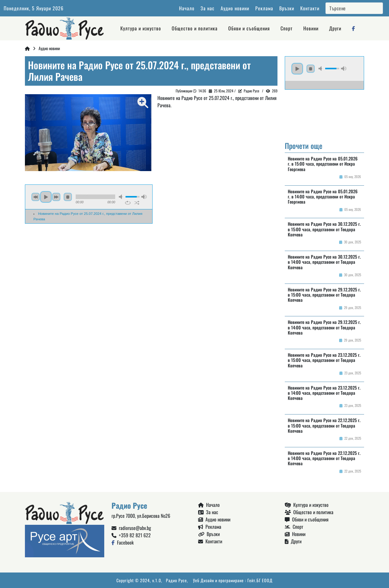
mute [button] (122, 197)
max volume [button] (144, 197)
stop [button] (68, 197)
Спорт (287, 28)
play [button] (46, 197)
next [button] (56, 197)
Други (335, 28)
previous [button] (36, 197)
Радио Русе (176, 580)
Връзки (287, 8)
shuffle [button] (137, 203)
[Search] (354, 8)
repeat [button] (128, 203)
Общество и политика (195, 28)
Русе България (324, 112)
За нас (208, 8)
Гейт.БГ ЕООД (260, 580)
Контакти (310, 8)
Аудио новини (235, 8)
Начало (187, 8)
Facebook (123, 542)
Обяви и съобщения (249, 28)
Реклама (264, 8)
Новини (311, 28)
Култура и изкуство (141, 28)
